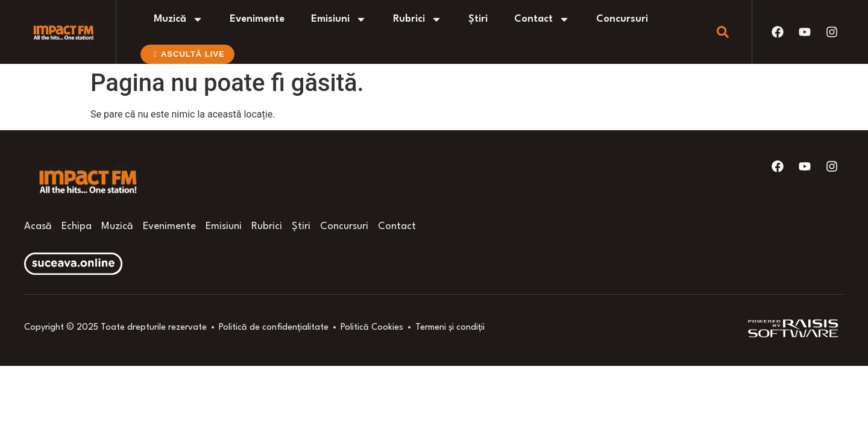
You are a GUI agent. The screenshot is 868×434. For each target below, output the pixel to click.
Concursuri (622, 19)
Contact (542, 19)
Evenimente (257, 19)
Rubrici (417, 19)
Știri (478, 19)
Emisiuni (339, 19)
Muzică (178, 19)
